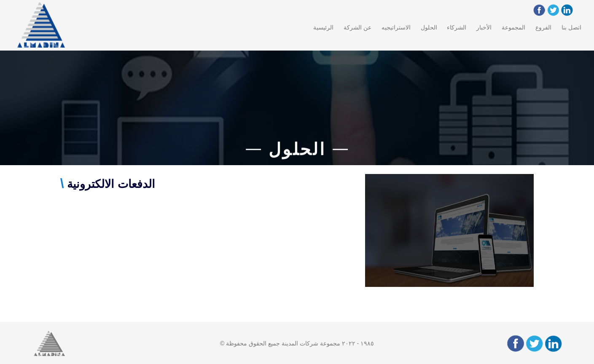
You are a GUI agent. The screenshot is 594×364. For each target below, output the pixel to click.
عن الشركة (357, 27)
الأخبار (484, 27)
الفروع (543, 27)
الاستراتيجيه (396, 27)
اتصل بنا (571, 27)
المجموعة (513, 27)
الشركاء (457, 27)
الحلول (429, 27)
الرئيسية (323, 27)
